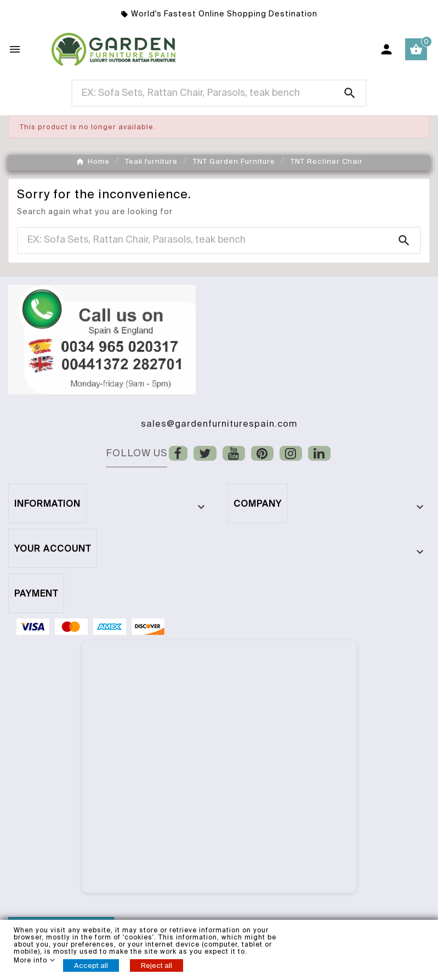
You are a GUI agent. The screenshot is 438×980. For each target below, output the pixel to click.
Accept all (91, 965)
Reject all (157, 965)
